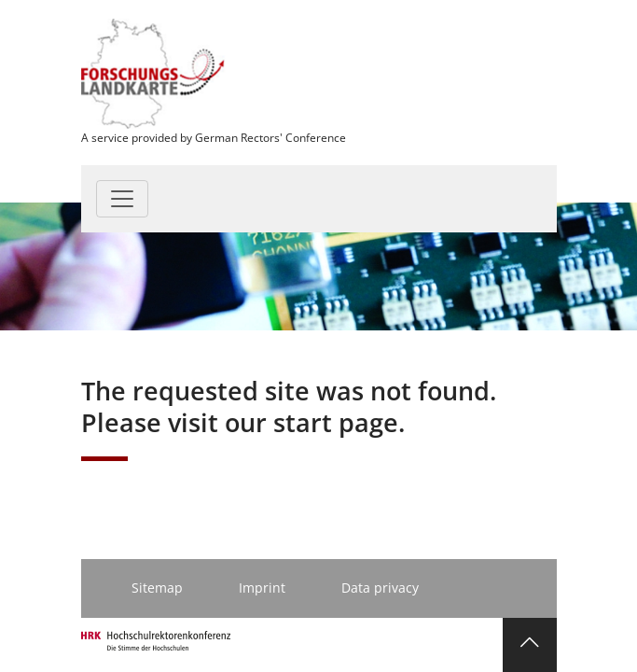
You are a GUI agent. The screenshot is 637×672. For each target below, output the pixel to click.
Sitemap (157, 588)
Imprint (262, 588)
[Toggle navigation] (122, 199)
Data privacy (380, 588)
